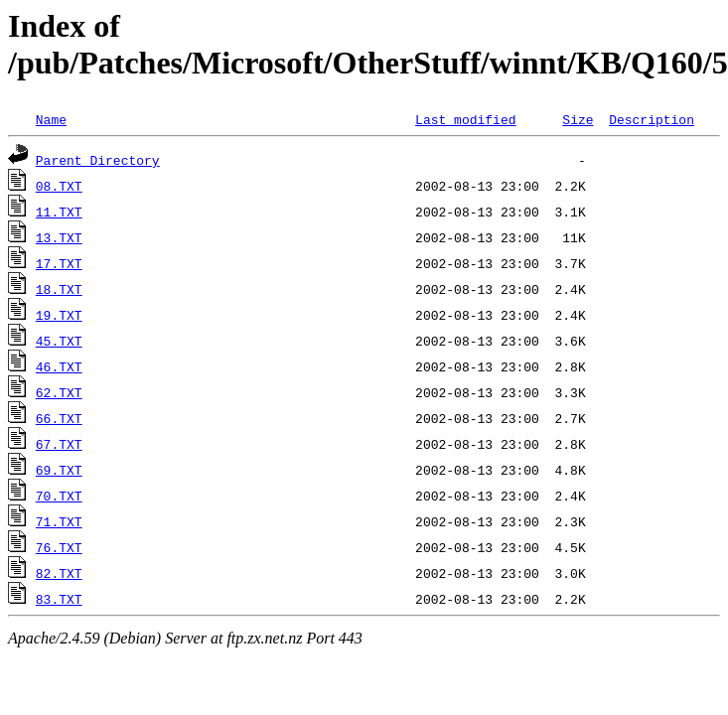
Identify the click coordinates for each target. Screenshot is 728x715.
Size (578, 119)
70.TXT (59, 496)
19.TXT (59, 315)
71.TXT (59, 521)
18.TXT (59, 289)
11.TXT (59, 212)
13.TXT (59, 237)
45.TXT (59, 341)
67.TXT (59, 444)
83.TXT (59, 599)
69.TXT (59, 470)
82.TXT (59, 573)
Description (652, 119)
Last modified (465, 119)
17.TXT (59, 263)
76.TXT (59, 547)
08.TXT (59, 186)
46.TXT (59, 366)
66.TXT (59, 418)
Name (51, 119)
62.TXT (59, 392)
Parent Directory (98, 160)
